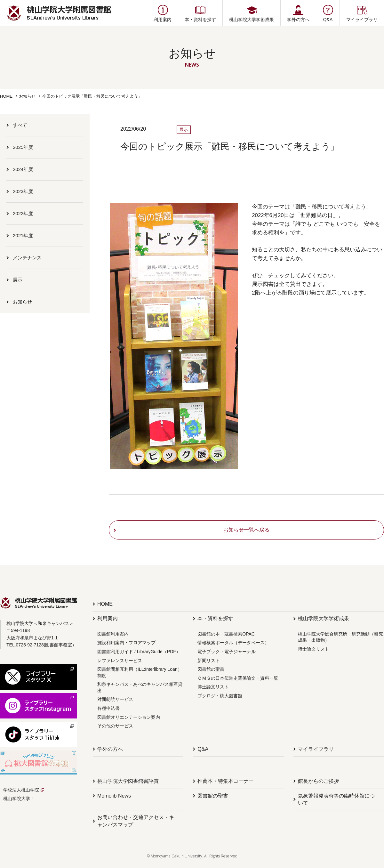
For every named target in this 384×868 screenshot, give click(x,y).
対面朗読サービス (115, 699)
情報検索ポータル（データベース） (233, 643)
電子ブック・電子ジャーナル (227, 652)
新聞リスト (209, 661)
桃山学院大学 (17, 799)
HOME (6, 96)
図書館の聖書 (211, 669)
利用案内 (108, 618)
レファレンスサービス (120, 661)
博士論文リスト (213, 687)
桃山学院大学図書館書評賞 (128, 781)
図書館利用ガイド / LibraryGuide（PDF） (139, 652)
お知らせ (27, 96)
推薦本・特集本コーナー (226, 781)
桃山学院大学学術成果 (324, 618)
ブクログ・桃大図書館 (220, 696)
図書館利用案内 (113, 634)
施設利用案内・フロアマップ (126, 643)
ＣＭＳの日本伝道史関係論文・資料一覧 (238, 678)
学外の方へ (110, 749)
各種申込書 (108, 708)
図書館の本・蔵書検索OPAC (226, 634)
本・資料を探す (215, 618)
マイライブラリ (316, 749)
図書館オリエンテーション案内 (129, 717)
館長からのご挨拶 (318, 781)
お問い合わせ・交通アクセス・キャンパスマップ (136, 821)
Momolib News (114, 796)
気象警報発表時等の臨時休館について (336, 799)
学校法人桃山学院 (21, 790)
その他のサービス (115, 726)
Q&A (203, 749)
